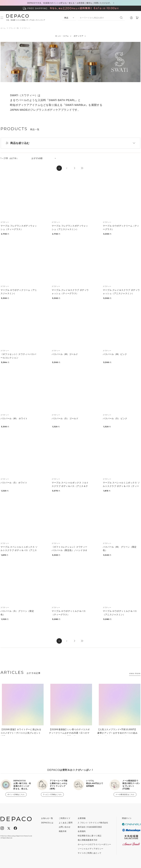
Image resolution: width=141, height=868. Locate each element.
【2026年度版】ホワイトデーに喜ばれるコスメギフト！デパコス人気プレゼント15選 (21, 732)
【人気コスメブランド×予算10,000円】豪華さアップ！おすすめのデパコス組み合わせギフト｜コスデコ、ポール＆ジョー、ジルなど (117, 732)
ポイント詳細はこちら (16, 794)
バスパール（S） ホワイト (14, 483)
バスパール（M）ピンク (115, 354)
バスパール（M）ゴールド (65, 354)
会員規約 (82, 831)
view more (135, 673)
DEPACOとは (47, 823)
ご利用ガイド (65, 818)
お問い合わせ (65, 827)
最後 (82, 168)
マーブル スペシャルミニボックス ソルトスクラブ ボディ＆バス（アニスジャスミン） (19, 550)
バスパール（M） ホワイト (14, 418)
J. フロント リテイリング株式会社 (93, 823)
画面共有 (63, 831)
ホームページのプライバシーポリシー (94, 844)
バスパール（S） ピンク (115, 418)
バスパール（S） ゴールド (65, 418)
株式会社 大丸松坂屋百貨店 (90, 827)
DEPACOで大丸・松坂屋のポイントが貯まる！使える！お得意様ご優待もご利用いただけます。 (69, 3)
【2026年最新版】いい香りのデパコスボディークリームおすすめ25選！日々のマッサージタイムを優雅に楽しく (69, 732)
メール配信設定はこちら (125, 794)
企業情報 (82, 818)
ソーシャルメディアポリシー (90, 849)
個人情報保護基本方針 (88, 840)
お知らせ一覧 (47, 818)
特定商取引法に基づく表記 (90, 836)
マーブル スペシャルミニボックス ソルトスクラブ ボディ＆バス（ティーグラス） (121, 486)
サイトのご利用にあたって (90, 853)
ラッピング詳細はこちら (52, 794)
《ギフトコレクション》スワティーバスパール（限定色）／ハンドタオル (69, 550)
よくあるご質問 (66, 823)
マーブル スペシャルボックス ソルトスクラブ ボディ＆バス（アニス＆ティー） (70, 486)
